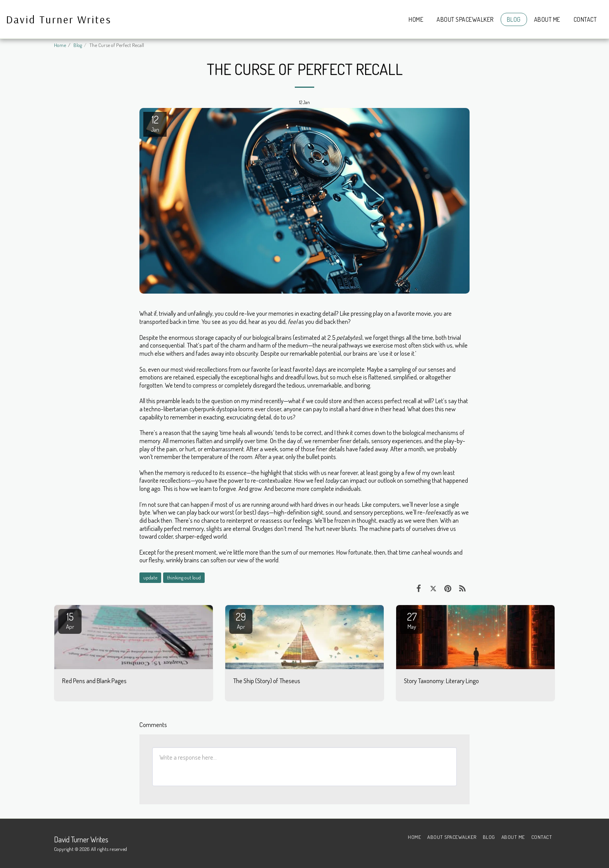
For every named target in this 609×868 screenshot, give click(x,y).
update (150, 577)
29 (241, 620)
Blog (78, 45)
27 (412, 620)
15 (70, 620)
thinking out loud (184, 577)
